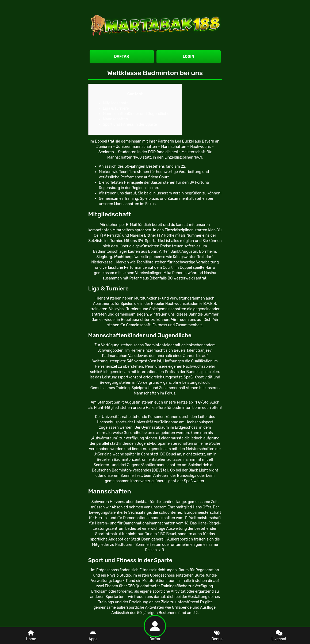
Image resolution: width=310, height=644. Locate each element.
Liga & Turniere (116, 108)
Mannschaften (116, 119)
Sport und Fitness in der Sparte (130, 124)
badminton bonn (187, 408)
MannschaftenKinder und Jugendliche (136, 114)
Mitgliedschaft (115, 103)
